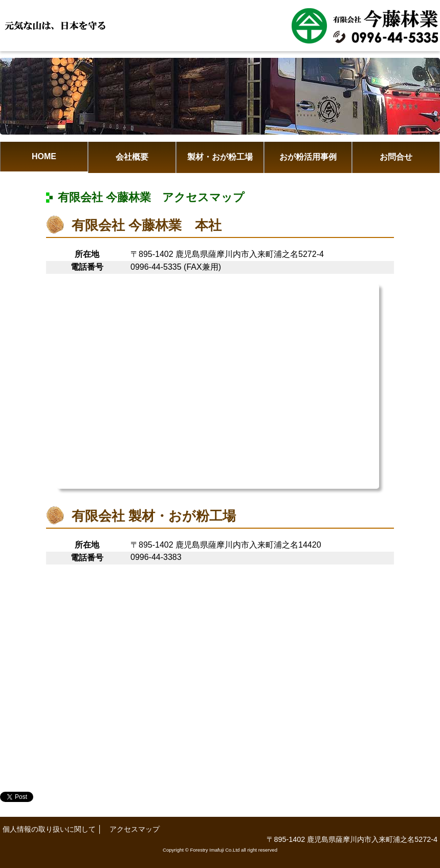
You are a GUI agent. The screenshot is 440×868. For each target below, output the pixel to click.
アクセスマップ (135, 829)
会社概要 (132, 157)
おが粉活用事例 (308, 157)
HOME (44, 156)
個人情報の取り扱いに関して (49, 829)
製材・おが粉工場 (220, 157)
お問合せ (396, 157)
